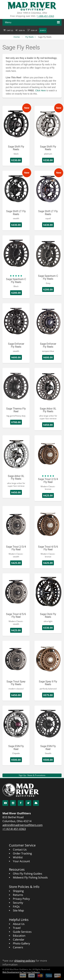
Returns (18, 895)
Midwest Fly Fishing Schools (30, 877)
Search (43, 30)
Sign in (22, 30)
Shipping (18, 891)
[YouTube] (5, 803)
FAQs (16, 906)
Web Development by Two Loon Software (21, 972)
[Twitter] (28, 803)
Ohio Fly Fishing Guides (28, 874)
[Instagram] (13, 803)
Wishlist (18, 857)
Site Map (18, 910)
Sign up (34, 30)
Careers (18, 947)
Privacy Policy (21, 899)
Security (18, 903)
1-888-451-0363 (46, 16)
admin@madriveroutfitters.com (23, 825)
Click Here (41, 90)
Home (17, 37)
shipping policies (25, 961)
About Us (19, 924)
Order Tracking (22, 853)
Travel (17, 928)
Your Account (21, 861)
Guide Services (22, 932)
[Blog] (36, 803)
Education (19, 936)
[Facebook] (21, 803)
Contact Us (20, 849)
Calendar (19, 939)
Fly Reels (29, 37)
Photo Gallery (21, 943)
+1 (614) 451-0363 (14, 829)
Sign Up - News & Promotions (32, 775)
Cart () (10, 30)
